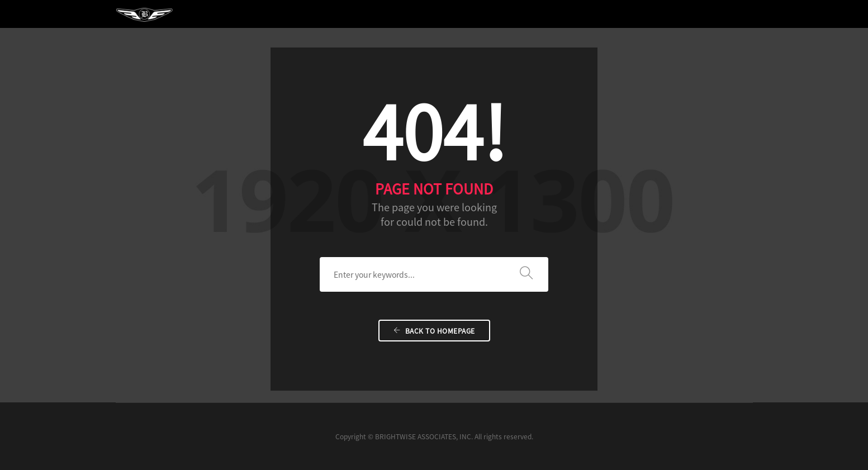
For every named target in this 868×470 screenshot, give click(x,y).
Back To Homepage (434, 331)
